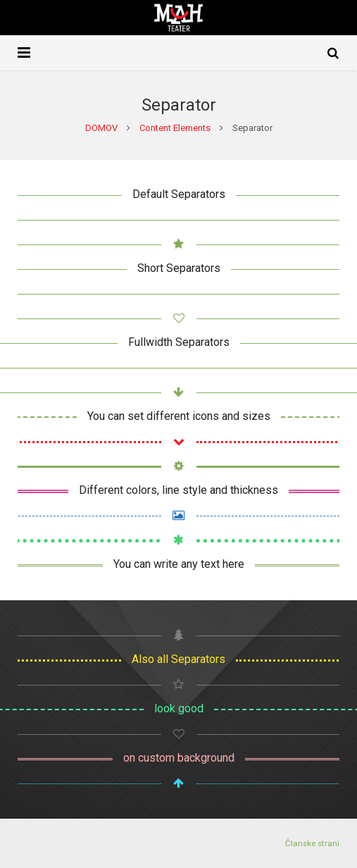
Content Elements (175, 128)
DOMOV (101, 128)
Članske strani (312, 843)
